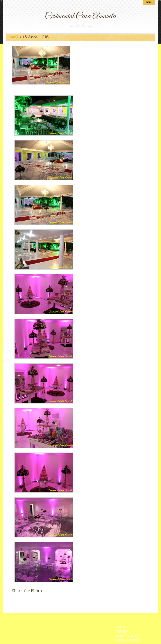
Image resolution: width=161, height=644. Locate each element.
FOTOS (122, 627)
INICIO (122, 632)
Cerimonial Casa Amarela (80, 16)
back (14, 37)
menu (149, 2)
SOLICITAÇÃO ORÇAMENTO (128, 636)
